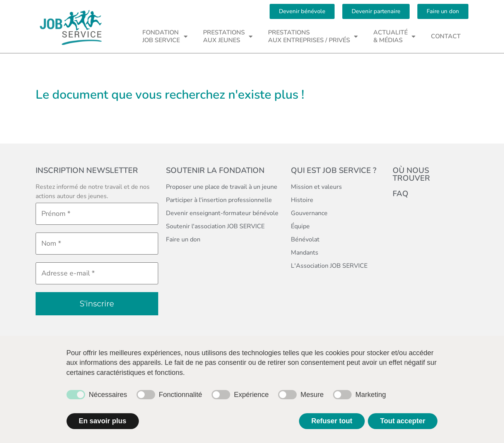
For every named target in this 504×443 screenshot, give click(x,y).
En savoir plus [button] (103, 421)
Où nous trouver (411, 174)
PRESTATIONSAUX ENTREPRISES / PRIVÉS (313, 36)
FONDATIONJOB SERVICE (165, 36)
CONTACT (446, 36)
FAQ (401, 194)
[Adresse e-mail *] (97, 273)
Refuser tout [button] (332, 421)
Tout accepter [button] (403, 421)
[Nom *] (97, 244)
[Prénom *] (97, 214)
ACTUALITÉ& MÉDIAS (394, 36)
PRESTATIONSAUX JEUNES (228, 36)
